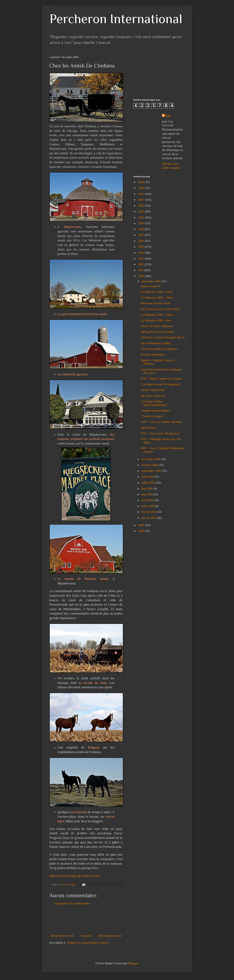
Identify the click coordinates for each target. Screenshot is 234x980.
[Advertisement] (116, 920)
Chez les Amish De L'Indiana (159, 349)
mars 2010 (148, 506)
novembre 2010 (151, 459)
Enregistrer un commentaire (72, 904)
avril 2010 (148, 500)
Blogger (133, 963)
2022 (142, 206)
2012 (141, 264)
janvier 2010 (149, 518)
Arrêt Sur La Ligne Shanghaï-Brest (163, 337)
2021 (141, 212)
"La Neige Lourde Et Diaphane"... (161, 384)
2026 (142, 182)
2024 (142, 194)
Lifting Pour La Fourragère (158, 332)
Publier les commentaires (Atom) (88, 943)
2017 (141, 235)
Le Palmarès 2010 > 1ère (156, 321)
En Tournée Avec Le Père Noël (160, 309)
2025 (142, 188)
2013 (141, 259)
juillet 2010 (149, 483)
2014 (141, 253)
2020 (142, 218)
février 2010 (149, 512)
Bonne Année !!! (151, 286)
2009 (142, 525)
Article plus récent (62, 936)
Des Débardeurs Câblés (156, 343)
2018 (141, 229)
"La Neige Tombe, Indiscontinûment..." (155, 403)
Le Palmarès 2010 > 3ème (157, 298)
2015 (141, 247)
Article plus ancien (110, 936)
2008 (142, 531)
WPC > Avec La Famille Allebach (161, 422)
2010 (141, 276)
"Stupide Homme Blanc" (156, 411)
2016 (141, 241)
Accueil (86, 936)
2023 (142, 200)
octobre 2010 (150, 465)
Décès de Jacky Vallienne (157, 326)
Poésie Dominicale (153, 390)
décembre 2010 (151, 281)
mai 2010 (147, 494)
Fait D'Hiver (148, 428)
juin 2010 (148, 489)
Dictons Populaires (153, 355)
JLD (168, 116)
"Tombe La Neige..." (153, 416)
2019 (141, 223)
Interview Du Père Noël (155, 303)
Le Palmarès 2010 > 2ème (157, 315)
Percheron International (116, 19)
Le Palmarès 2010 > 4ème (157, 292)
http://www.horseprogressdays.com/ (75, 876)
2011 (141, 270)
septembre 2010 (152, 471)
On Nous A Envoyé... (154, 396)
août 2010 (148, 477)
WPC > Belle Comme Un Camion (161, 379)
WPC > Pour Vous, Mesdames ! (160, 434)
